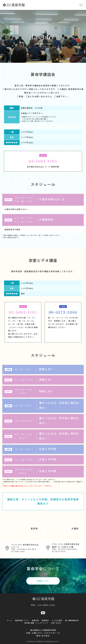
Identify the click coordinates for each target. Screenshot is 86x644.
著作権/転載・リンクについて (36, 623)
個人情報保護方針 (72, 621)
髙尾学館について (22, 621)
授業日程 (35, 621)
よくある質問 (57, 621)
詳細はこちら (43, 581)
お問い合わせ (56, 623)
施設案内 (45, 621)
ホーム (10, 621)
